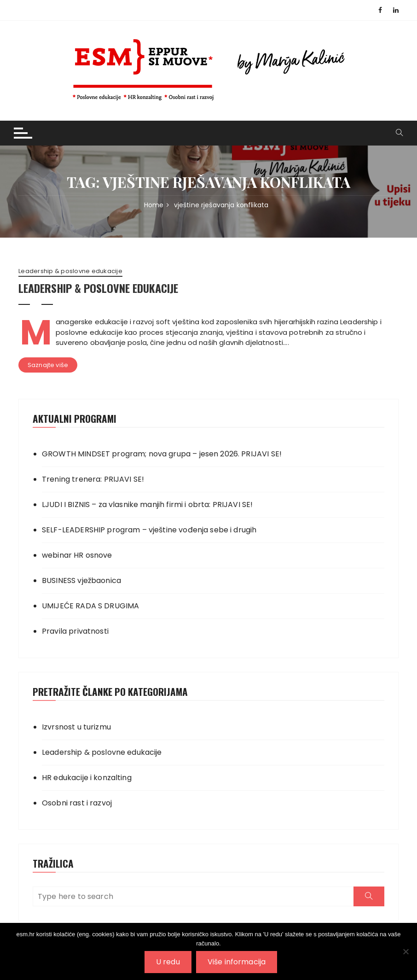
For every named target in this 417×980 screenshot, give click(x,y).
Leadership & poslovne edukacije (70, 271)
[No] (405, 951)
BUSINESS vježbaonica (81, 580)
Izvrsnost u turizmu (76, 727)
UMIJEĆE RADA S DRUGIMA (90, 606)
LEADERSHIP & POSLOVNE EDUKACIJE (98, 288)
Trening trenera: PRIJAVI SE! (93, 479)
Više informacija (237, 962)
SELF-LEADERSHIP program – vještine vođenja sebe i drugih (149, 530)
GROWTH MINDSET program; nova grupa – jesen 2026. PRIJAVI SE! (162, 454)
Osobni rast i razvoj (77, 803)
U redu (168, 962)
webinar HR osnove (77, 555)
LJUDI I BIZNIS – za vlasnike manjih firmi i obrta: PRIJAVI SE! (147, 505)
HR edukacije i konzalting (87, 778)
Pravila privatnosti (75, 631)
